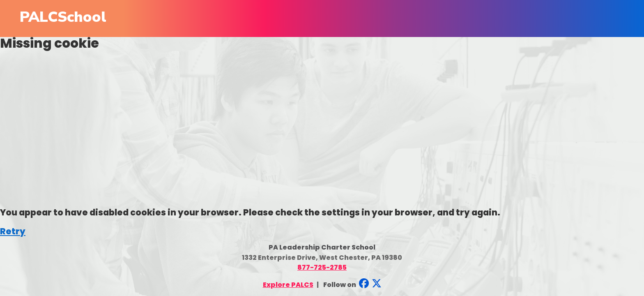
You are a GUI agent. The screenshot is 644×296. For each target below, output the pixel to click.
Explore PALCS (288, 285)
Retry (13, 231)
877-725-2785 (322, 267)
